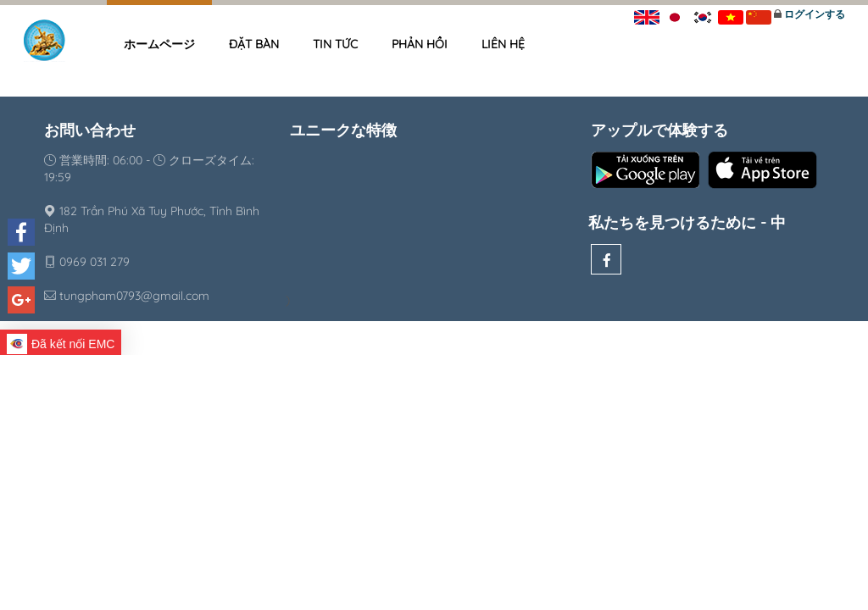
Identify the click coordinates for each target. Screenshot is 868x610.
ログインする (815, 14)
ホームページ (159, 44)
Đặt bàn (254, 44)
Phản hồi (420, 44)
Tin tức (335, 44)
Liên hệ (503, 44)
